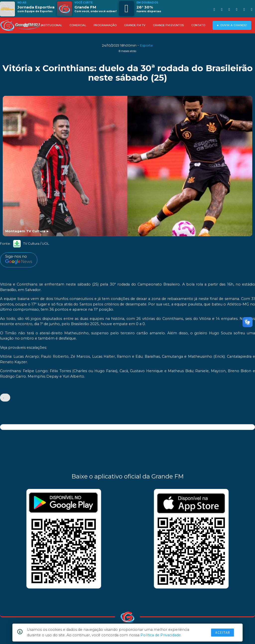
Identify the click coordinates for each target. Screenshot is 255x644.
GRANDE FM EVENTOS (168, 25)
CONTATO (198, 25)
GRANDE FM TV (135, 25)
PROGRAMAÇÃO (105, 25)
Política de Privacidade (161, 635)
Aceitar (223, 633)
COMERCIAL (78, 25)
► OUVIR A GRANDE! (232, 25)
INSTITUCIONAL (51, 25)
